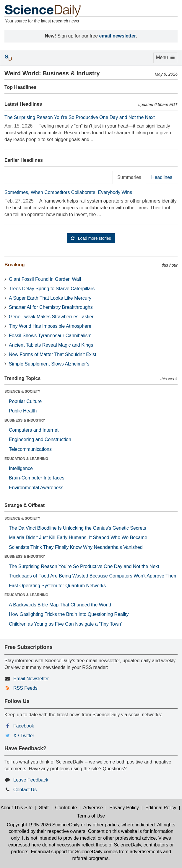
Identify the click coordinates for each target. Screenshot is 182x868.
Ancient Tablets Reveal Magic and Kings (51, 345)
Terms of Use (91, 816)
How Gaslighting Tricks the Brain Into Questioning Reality (69, 614)
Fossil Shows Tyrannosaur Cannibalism (50, 336)
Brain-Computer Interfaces (37, 478)
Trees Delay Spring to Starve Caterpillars (52, 289)
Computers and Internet (34, 430)
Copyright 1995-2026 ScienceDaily (43, 825)
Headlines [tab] (162, 177)
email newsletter (118, 36)
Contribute (66, 808)
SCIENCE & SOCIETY (22, 391)
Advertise (93, 808)
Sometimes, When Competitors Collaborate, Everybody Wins (68, 192)
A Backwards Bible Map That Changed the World (60, 605)
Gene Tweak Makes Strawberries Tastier (51, 317)
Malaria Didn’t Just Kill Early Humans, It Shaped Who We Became (78, 537)
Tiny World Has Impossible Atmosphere (50, 326)
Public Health (23, 411)
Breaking (14, 265)
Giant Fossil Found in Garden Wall (45, 279)
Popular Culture (25, 401)
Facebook (24, 726)
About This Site (17, 808)
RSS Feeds (25, 688)
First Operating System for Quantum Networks (57, 586)
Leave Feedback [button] (31, 780)
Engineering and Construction (40, 439)
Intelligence (21, 468)
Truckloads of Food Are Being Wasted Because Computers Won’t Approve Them (93, 576)
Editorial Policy (161, 808)
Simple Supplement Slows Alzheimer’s (49, 364)
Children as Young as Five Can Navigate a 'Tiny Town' (65, 624)
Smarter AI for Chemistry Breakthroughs (51, 307)
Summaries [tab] (129, 177)
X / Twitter (24, 736)
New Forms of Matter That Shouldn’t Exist (53, 354)
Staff (44, 808)
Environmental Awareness (36, 488)
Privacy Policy (124, 808)
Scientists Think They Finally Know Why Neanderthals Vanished (76, 547)
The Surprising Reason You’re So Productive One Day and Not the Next (80, 117)
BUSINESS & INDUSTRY (25, 420)
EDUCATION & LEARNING (26, 459)
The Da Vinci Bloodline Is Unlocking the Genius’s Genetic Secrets (78, 528)
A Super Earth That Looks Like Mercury (50, 298)
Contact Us (25, 790)
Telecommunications (30, 449)
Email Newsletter (31, 679)
